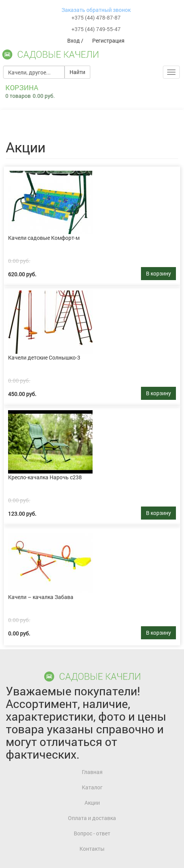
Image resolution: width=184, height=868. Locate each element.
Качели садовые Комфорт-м (44, 238)
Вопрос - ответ (92, 833)
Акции (92, 803)
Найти (77, 72)
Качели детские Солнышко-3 (44, 357)
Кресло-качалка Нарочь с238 (45, 477)
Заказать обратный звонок (96, 10)
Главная (92, 772)
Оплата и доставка (92, 818)
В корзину (158, 273)
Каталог (92, 787)
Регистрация (108, 40)
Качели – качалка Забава (41, 597)
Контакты (92, 849)
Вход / (76, 40)
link (9, 171)
